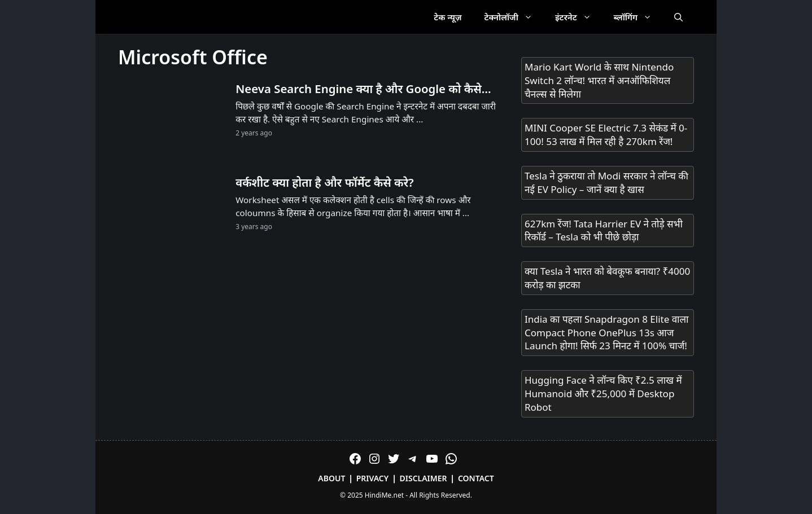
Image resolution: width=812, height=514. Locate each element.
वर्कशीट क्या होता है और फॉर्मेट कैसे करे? (324, 182)
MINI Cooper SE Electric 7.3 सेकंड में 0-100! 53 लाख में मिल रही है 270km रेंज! (606, 135)
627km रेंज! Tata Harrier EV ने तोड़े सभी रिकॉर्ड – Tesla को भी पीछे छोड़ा (604, 230)
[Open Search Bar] (678, 17)
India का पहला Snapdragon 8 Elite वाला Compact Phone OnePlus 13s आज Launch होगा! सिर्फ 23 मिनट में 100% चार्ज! (606, 333)
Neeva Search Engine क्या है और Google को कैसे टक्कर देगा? (359, 89)
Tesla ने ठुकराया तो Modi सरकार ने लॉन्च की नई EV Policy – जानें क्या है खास (606, 183)
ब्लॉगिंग (638, 17)
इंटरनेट (579, 17)
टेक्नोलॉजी (514, 17)
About (331, 478)
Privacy (373, 478)
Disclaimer (424, 478)
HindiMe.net (384, 495)
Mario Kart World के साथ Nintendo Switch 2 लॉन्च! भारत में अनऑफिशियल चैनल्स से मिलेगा (599, 80)
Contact (476, 478)
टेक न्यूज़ (448, 17)
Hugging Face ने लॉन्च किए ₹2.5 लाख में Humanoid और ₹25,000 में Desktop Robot (603, 394)
